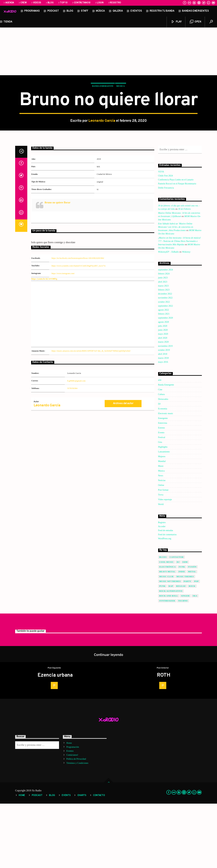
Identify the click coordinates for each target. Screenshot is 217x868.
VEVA (161, 236)
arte (160, 444)
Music (161, 530)
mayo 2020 (163, 398)
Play (176, 22)
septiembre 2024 (166, 334)
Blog (49, 3)
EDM (185, 626)
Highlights (163, 511)
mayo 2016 (163, 426)
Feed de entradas (166, 595)
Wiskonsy (186, 316)
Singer (185, 660)
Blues (163, 621)
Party (187, 646)
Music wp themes (170, 646)
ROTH (164, 740)
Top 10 (63, 3)
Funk (182, 631)
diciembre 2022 (165, 358)
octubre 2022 (164, 366)
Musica (121, 118)
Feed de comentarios (167, 599)
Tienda (8, 22)
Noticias (162, 545)
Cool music (167, 626)
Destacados (163, 463)
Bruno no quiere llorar (58, 267)
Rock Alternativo (171, 655)
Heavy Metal (167, 636)
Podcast (53, 11)
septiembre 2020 (166, 382)
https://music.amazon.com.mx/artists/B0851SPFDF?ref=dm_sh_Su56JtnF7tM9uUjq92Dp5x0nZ (91, 415)
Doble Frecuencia (166, 252)
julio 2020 (163, 390)
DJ (159, 468)
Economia (163, 473)
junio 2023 (163, 342)
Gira (160, 507)
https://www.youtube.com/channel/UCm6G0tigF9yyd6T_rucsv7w (79, 330)
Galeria (118, 11)
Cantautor (177, 621)
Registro (114, 3)
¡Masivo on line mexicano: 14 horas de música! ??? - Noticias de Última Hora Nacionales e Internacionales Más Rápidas (180, 306)
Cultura (161, 459)
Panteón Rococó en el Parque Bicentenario (177, 248)
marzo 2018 (163, 422)
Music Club (166, 641)
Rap (171, 650)
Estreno (162, 492)
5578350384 (72, 453)
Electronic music (166, 478)
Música (100, 11)
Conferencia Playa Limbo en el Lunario (176, 244)
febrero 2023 (164, 354)
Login (99, 3)
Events (66, 860)
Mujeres (162, 521)
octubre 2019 (164, 414)
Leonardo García (102, 153)
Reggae (181, 650)
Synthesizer (167, 665)
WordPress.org (165, 603)
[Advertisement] (108, 51)
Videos (36, 3)
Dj (178, 626)
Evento (161, 497)
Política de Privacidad (76, 823)
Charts (82, 860)
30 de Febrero (184, 273)
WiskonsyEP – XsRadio (168, 316)
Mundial (162, 526)
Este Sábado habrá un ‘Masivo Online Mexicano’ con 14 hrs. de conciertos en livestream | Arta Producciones (176, 291)
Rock (192, 650)
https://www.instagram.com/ (63, 338)
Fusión (192, 631)
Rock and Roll (169, 660)
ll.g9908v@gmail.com (76, 445)
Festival (162, 502)
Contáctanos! (81, 3)
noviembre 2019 (165, 410)
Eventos (136, 11)
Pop (196, 646)
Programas (32, 11)
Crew (22, 3)
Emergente (163, 483)
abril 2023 (163, 346)
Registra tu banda (162, 11)
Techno (183, 665)
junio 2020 (163, 394)
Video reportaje (165, 564)
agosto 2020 (164, 386)
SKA (195, 660)
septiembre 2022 (166, 370)
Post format (163, 554)
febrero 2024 (164, 338)
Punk (163, 650)
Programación (73, 811)
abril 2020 (163, 402)
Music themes (185, 641)
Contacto (99, 860)
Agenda (9, 3)
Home (69, 807)
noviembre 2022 (165, 362)
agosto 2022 (164, 374)
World (161, 569)
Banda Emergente (103, 118)
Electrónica (168, 631)
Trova (161, 559)
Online (161, 550)
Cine (160, 454)
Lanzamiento (164, 516)
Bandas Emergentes (195, 11)
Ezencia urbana (55, 740)
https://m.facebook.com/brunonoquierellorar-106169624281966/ (78, 323)
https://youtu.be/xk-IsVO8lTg (44, 343)
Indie (182, 636)
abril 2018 (163, 418)
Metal (192, 636)
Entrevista (163, 487)
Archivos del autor (123, 468)
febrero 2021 (164, 378)
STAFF (84, 11)
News (161, 540)
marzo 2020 (163, 406)
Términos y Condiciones (77, 827)
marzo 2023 (163, 350)
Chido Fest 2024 (166, 240)
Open (195, 22)
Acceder (162, 591)
